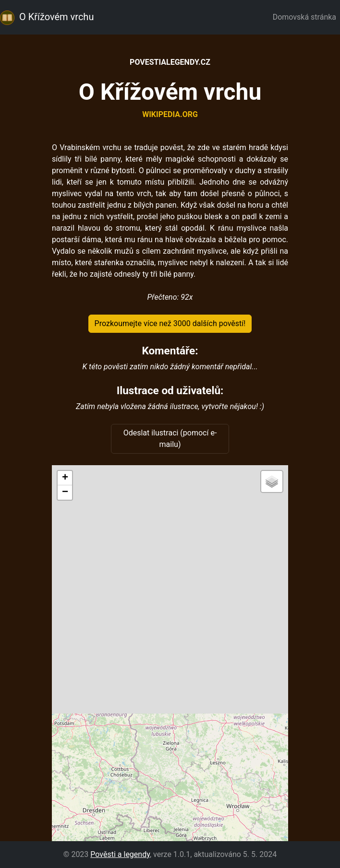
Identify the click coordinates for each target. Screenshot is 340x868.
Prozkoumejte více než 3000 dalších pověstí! (170, 323)
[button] (65, 478)
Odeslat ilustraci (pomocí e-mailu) (170, 439)
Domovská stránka (306, 17)
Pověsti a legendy (120, 854)
